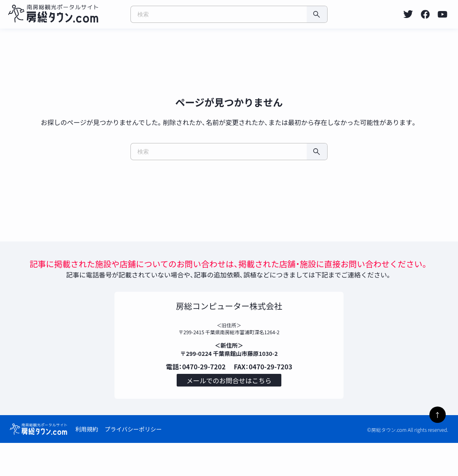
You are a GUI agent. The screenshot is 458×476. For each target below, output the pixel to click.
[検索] (317, 14)
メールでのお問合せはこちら (229, 411)
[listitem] (408, 14)
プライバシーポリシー (133, 462)
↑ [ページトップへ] (438, 415)
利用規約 (87, 462)
